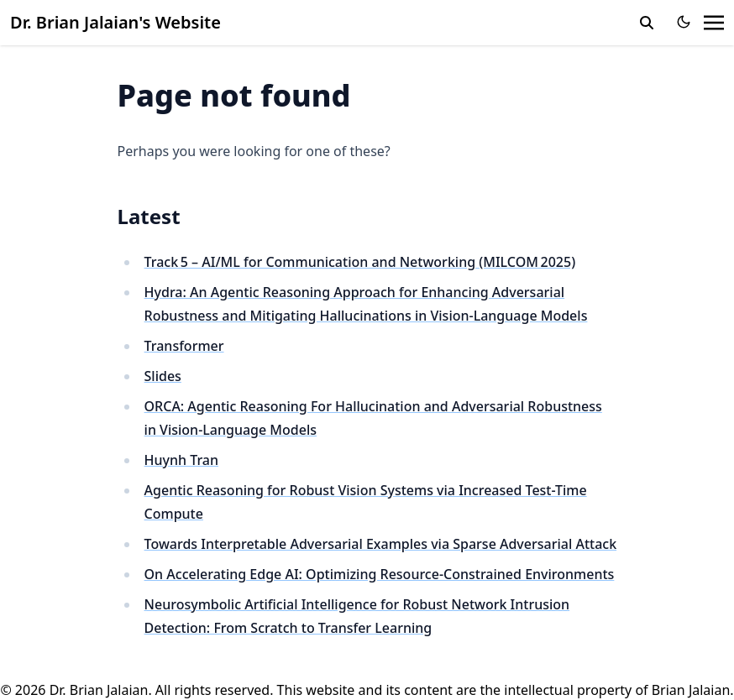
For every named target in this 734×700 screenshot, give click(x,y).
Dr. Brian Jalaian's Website (115, 22)
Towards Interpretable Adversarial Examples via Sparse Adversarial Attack (381, 544)
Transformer (184, 346)
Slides (163, 376)
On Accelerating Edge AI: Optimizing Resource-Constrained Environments (380, 574)
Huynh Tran (182, 460)
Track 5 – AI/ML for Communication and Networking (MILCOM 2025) (360, 262)
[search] (647, 23)
